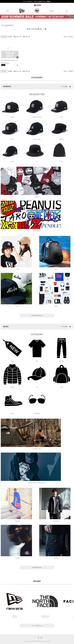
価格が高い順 (26, 37)
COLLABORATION (37, 231)
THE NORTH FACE (37, 449)
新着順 (10, 37)
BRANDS (52, 11)
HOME (3, 25)
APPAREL (36, 197)
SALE (67, 11)
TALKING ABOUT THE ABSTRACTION (37, 483)
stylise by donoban (37, 5)
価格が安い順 (17, 37)
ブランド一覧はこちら (37, 626)
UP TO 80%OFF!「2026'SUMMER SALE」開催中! (37, 1)
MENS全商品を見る (37, 567)
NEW (7, 11)
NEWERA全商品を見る (37, 316)
